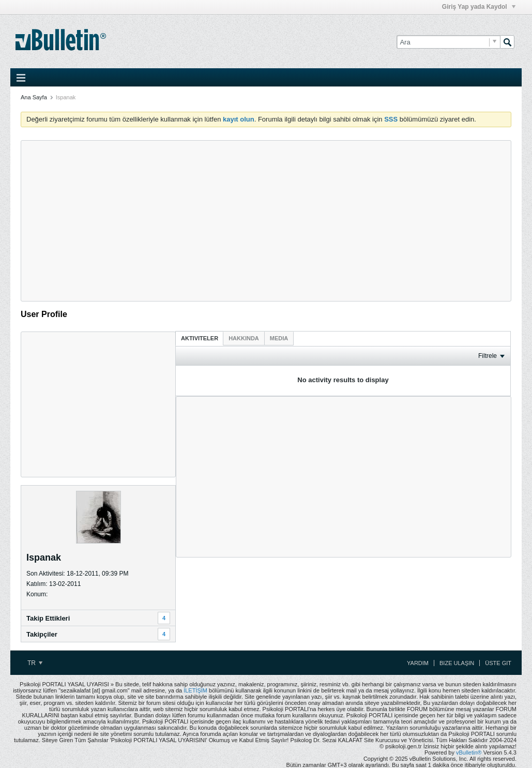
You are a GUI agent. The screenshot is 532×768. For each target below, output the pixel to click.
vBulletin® (469, 752)
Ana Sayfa (34, 97)
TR (35, 663)
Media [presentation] (279, 338)
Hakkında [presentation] (244, 338)
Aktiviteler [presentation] (200, 338)
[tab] (200, 338)
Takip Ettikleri (48, 618)
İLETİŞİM (195, 690)
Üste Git (498, 663)
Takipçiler (42, 634)
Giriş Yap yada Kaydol (479, 7)
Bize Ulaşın (457, 663)
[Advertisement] (266, 221)
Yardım (418, 663)
